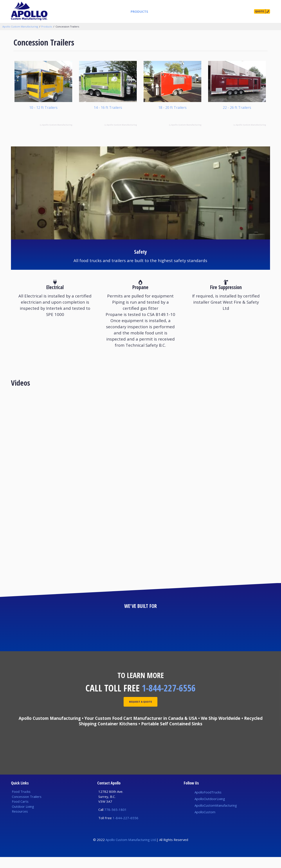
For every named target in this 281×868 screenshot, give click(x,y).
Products (134, 11)
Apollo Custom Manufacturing (20, 26)
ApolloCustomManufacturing (216, 816)
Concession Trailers (67, 26)
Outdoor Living (23, 817)
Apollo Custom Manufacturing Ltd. (131, 851)
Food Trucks (21, 802)
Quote (256, 11)
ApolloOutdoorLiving (210, 810)
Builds (172, 11)
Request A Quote (140, 714)
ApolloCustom (205, 823)
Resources (191, 11)
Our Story (214, 11)
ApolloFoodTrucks (208, 803)
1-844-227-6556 (169, 699)
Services (154, 11)
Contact (236, 11)
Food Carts (20, 812)
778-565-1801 (115, 821)
